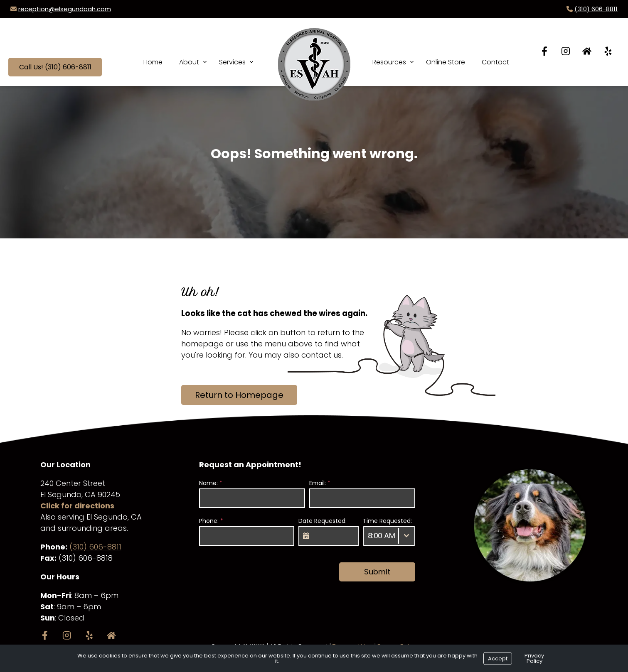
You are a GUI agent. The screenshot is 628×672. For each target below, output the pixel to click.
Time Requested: (387, 521)
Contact (495, 62)
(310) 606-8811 (596, 9)
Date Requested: (323, 521)
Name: (211, 483)
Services (232, 62)
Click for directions (77, 506)
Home (153, 62)
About (189, 62)
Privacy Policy (534, 658)
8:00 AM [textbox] (382, 536)
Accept (498, 659)
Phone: (211, 521)
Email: (320, 483)
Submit (377, 572)
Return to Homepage (239, 395)
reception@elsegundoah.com (65, 9)
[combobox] (389, 536)
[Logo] (314, 56)
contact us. (322, 355)
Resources (389, 62)
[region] (530, 525)
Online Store (446, 62)
